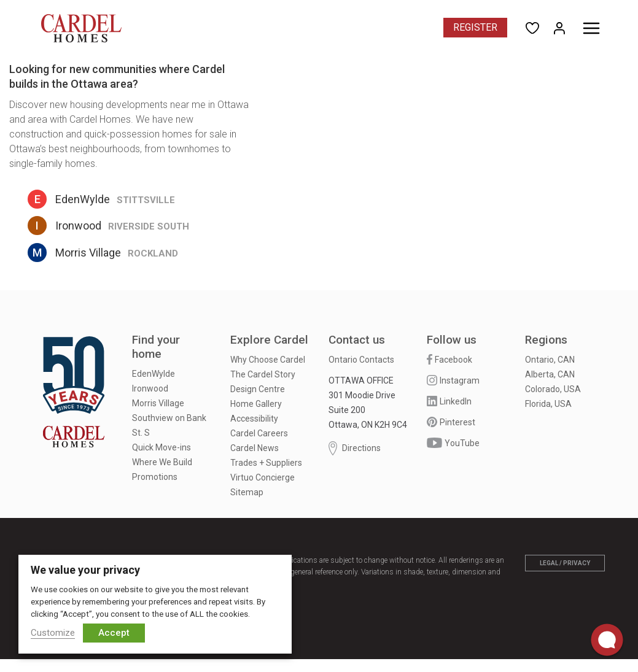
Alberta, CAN (550, 374)
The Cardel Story (263, 374)
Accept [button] (114, 633)
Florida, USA (548, 404)
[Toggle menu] (591, 28)
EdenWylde (154, 374)
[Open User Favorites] (532, 27)
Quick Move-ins (161, 447)
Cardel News (255, 448)
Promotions (155, 477)
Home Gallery (256, 404)
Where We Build (162, 462)
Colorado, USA (553, 389)
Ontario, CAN (550, 360)
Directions (355, 448)
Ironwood (150, 388)
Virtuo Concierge (263, 477)
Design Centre (258, 389)
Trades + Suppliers (266, 463)
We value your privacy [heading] (85, 570)
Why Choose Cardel (268, 360)
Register (475, 27)
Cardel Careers (259, 433)
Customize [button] (53, 633)
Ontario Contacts (361, 360)
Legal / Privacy (565, 563)
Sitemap (247, 492)
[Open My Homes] (559, 27)
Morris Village (158, 403)
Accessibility (254, 419)
